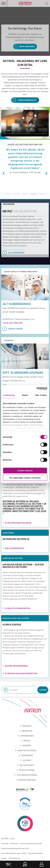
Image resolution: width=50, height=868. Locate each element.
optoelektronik (27, 770)
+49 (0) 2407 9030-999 (12, 323)
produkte (27, 726)
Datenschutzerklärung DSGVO (31, 843)
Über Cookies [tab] (41, 395)
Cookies (4, 858)
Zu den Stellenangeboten (17, 608)
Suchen (43, 690)
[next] (46, 173)
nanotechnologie (27, 780)
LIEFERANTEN (27, 755)
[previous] (4, 173)
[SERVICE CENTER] (25, 287)
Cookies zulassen (25, 471)
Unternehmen (27, 736)
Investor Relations (27, 750)
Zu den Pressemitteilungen (18, 523)
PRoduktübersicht (24, 100)
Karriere (27, 746)
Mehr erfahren (24, 46)
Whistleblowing (14, 858)
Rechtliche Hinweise (36, 853)
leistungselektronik (27, 775)
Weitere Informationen (16, 666)
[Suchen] (47, 3)
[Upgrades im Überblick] (25, 356)
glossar (27, 760)
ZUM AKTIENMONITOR (14, 548)
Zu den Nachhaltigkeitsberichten (21, 673)
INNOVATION (27, 731)
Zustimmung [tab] (9, 395)
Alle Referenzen (13, 250)
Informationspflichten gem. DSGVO (14, 853)
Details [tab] (25, 395)
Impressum (14, 843)
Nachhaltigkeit (27, 765)
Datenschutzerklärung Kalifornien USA (15, 848)
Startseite (5, 843)
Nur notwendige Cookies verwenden (25, 478)
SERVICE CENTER (13, 329)
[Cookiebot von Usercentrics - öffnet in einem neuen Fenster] (37, 389)
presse (27, 741)
